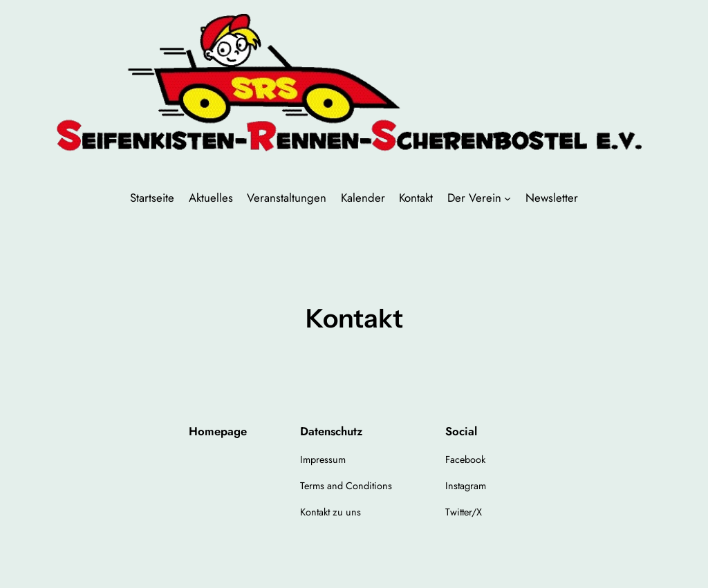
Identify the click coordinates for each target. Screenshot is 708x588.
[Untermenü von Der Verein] (507, 198)
